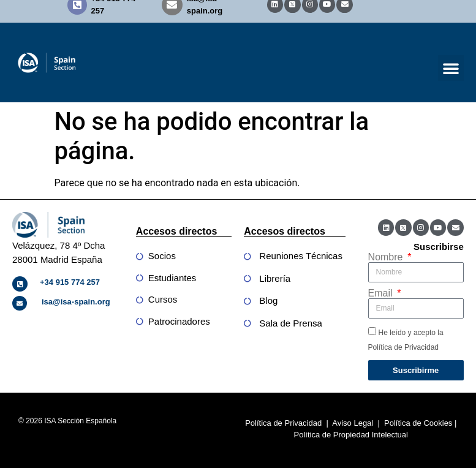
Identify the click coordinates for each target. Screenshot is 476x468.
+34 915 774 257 (70, 282)
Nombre (387, 257)
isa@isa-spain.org (76, 302)
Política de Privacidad (283, 423)
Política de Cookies (418, 423)
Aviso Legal (353, 423)
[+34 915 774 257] (20, 284)
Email (382, 293)
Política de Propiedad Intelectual (351, 435)
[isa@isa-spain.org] (20, 303)
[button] (451, 68)
